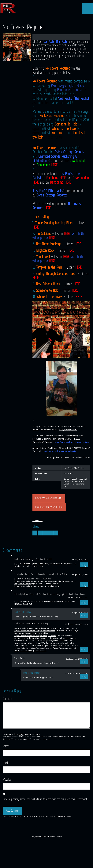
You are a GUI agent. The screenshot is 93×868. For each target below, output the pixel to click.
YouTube (46, 19)
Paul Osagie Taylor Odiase (68, 85)
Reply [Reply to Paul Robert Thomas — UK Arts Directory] (84, 649)
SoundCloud (51, 19)
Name (6, 746)
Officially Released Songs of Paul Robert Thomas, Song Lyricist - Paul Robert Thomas (50, 594)
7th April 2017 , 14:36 (80, 575)
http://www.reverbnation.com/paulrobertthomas (35, 631)
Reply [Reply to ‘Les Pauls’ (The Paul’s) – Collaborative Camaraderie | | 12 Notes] (84, 585)
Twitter (36, 19)
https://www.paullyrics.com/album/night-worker (34, 586)
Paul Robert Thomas (70, 90)
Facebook (41, 19)
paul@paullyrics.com (68, 430)
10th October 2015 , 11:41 (78, 597)
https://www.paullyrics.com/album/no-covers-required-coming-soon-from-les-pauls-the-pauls (45, 649)
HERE (54, 165)
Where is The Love (64, 129)
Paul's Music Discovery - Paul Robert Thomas (33, 559)
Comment (7, 699)
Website (7, 779)
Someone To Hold (66, 124)
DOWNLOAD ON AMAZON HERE (49, 507)
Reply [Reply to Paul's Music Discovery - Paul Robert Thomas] (84, 565)
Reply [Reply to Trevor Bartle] (84, 662)
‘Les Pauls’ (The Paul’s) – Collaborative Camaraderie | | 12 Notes (41, 574)
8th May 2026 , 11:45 (80, 560)
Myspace (56, 19)
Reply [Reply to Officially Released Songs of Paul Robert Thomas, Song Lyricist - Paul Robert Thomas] (84, 603)
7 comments (37, 520)
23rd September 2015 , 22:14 (76, 624)
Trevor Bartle (19, 658)
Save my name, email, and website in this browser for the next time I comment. (45, 799)
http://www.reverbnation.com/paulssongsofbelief (35, 636)
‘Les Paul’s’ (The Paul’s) (56, 42)
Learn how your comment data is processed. (54, 816)
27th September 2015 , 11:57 (76, 673)
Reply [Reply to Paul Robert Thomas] (84, 676)
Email (6, 763)
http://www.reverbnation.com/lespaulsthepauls (56, 638)
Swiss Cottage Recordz (70, 152)
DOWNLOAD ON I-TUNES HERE (49, 498)
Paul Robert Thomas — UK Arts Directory (31, 624)
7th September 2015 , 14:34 (77, 659)
